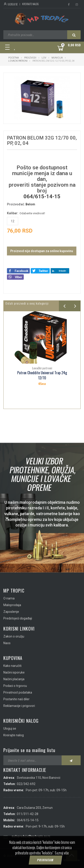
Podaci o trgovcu (15, 686)
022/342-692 (26, 784)
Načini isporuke (14, 672)
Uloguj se (11, 4)
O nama (9, 598)
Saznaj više (62, 861)
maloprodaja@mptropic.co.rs (31, 836)
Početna (14, 58)
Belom (30, 204)
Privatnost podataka (18, 692)
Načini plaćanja (14, 679)
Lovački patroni (18, 61)
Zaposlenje (11, 612)
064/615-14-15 (42, 196)
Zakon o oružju (14, 636)
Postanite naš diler (16, 699)
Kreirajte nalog (30, 4)
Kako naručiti (12, 666)
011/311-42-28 (28, 814)
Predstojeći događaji (18, 618)
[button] (66, 80)
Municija (57, 58)
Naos (7, 643)
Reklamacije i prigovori (19, 706)
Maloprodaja (12, 605)
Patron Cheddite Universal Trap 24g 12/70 (42, 375)
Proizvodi (30, 58)
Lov (44, 58)
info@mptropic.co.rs (25, 843)
